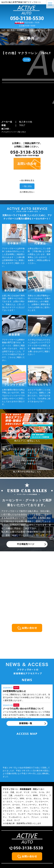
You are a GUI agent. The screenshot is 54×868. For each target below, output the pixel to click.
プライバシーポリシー (39, 856)
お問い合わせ (35, 852)
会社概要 (33, 849)
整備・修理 (8, 852)
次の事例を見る (26, 144)
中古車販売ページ (26, 496)
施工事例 (33, 846)
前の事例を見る (28, 132)
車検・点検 (8, 856)
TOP (5, 846)
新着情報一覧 (26, 675)
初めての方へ (9, 849)
